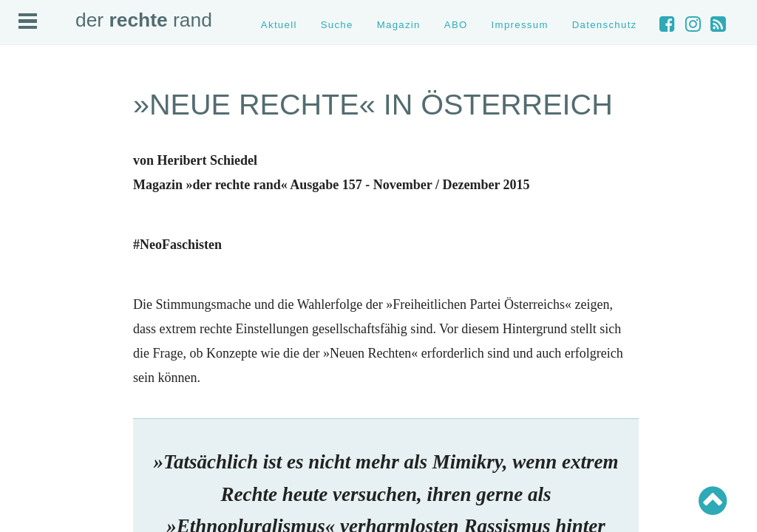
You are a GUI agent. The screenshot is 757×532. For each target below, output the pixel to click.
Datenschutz (605, 25)
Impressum (520, 25)
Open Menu (28, 21)
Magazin (399, 25)
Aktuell (279, 25)
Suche (337, 25)
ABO (456, 25)
